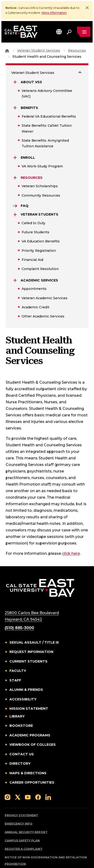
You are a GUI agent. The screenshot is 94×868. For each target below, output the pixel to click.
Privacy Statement (21, 795)
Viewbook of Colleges (33, 724)
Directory (20, 743)
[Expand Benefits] (16, 88)
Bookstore (21, 706)
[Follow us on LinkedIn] (48, 777)
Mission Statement (29, 688)
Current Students (28, 641)
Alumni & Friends (26, 670)
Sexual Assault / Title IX (34, 622)
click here (71, 533)
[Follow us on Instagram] (8, 777)
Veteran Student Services (33, 53)
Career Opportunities (32, 762)
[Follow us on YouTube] (28, 777)
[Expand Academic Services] (16, 260)
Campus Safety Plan (22, 820)
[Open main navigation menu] (84, 32)
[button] (59, 32)
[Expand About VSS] (16, 62)
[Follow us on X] (18, 777)
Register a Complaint (24, 829)
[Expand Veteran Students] (16, 194)
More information (54, 13)
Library (17, 696)
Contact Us (22, 734)
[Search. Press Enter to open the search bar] (69, 32)
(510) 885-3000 (19, 608)
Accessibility (23, 679)
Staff (15, 660)
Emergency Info (19, 804)
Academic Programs (30, 715)
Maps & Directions (28, 753)
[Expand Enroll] (16, 137)
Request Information (31, 632)
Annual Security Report (26, 812)
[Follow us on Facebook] (38, 777)
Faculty (18, 651)
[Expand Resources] (16, 158)
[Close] (87, 8)
